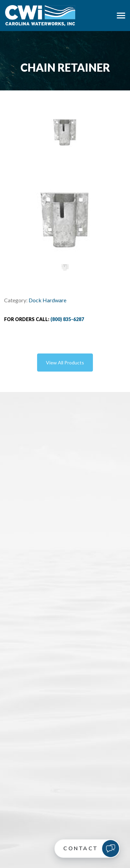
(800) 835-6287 (67, 319)
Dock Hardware (47, 300)
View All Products (65, 363)
